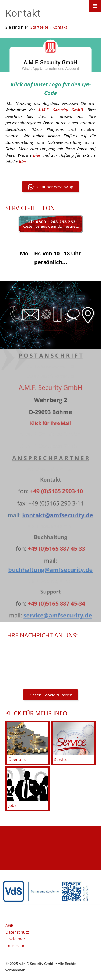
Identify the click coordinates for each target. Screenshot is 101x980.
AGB (9, 925)
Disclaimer (15, 939)
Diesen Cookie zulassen (51, 695)
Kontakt (60, 27)
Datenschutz (17, 932)
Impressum (16, 945)
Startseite (39, 27)
